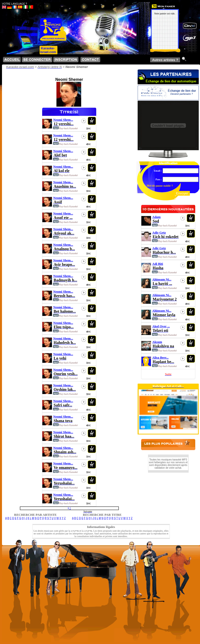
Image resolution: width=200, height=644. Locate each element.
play (84, 121)
